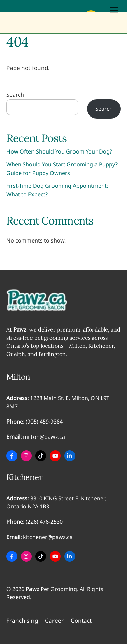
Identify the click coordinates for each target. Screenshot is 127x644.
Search (15, 95)
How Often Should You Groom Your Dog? (59, 151)
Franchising (22, 620)
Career (54, 620)
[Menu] (114, 10)
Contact (81, 620)
